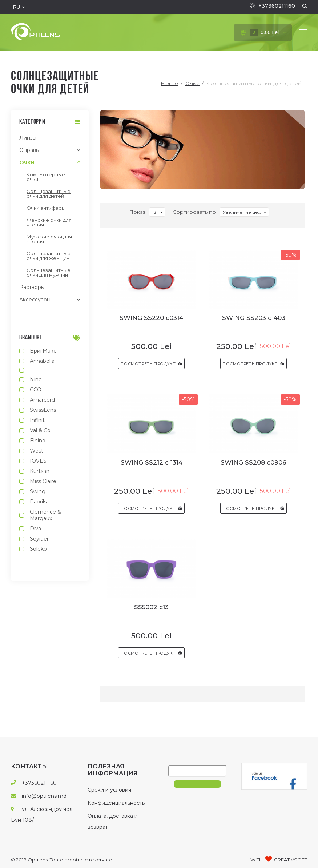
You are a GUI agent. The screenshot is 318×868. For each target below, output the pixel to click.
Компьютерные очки (46, 177)
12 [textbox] (154, 212)
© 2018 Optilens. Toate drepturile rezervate (62, 860)
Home (170, 83)
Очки (193, 83)
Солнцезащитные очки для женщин (49, 256)
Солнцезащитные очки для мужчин (49, 272)
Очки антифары (46, 208)
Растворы (32, 287)
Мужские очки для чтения (49, 239)
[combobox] (157, 212)
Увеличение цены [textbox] (243, 212)
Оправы (29, 150)
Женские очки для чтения (49, 222)
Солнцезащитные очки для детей (254, 83)
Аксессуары (35, 300)
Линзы (28, 138)
